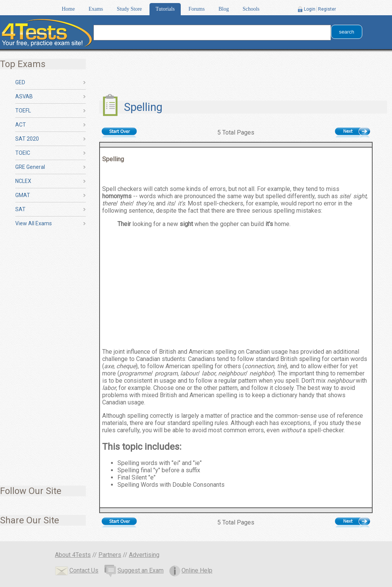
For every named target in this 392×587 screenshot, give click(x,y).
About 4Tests (73, 555)
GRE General (30, 167)
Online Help (191, 570)
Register (327, 9)
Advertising (144, 555)
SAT (20, 209)
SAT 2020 (27, 139)
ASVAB (24, 96)
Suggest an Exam (134, 570)
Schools (251, 9)
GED (20, 82)
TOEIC (23, 153)
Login (310, 9)
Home (68, 9)
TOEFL (23, 111)
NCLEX (23, 181)
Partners (110, 555)
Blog (224, 9)
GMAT (23, 195)
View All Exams (34, 223)
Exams (96, 9)
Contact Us (77, 570)
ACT (21, 125)
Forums (197, 9)
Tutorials (165, 9)
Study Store (129, 9)
